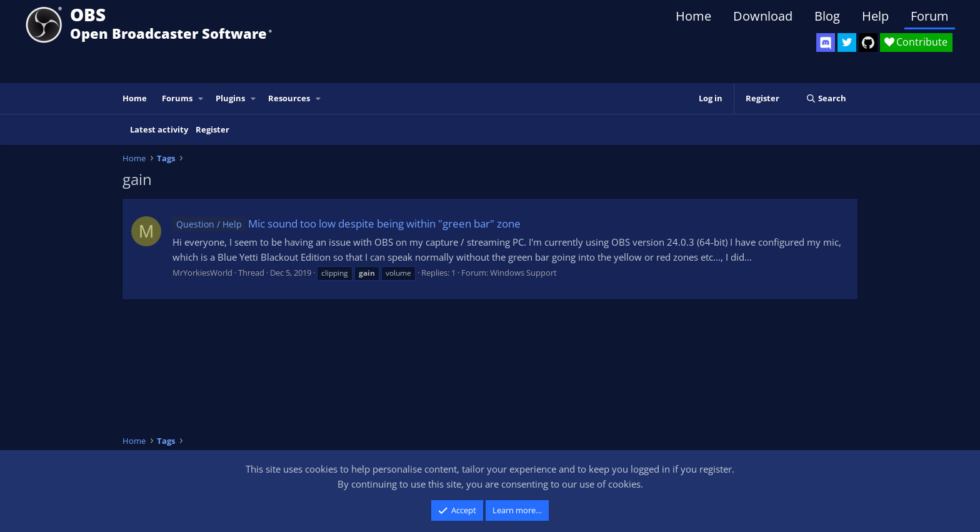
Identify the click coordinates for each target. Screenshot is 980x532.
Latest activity (159, 129)
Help (875, 16)
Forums (177, 98)
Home (693, 16)
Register (212, 129)
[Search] (826, 98)
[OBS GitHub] (868, 43)
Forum (930, 16)
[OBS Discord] (826, 43)
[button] (201, 98)
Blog (827, 16)
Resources (289, 98)
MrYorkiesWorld (202, 273)
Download (763, 16)
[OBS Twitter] (847, 43)
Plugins (230, 98)
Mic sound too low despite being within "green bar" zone (347, 223)
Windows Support (523, 273)
